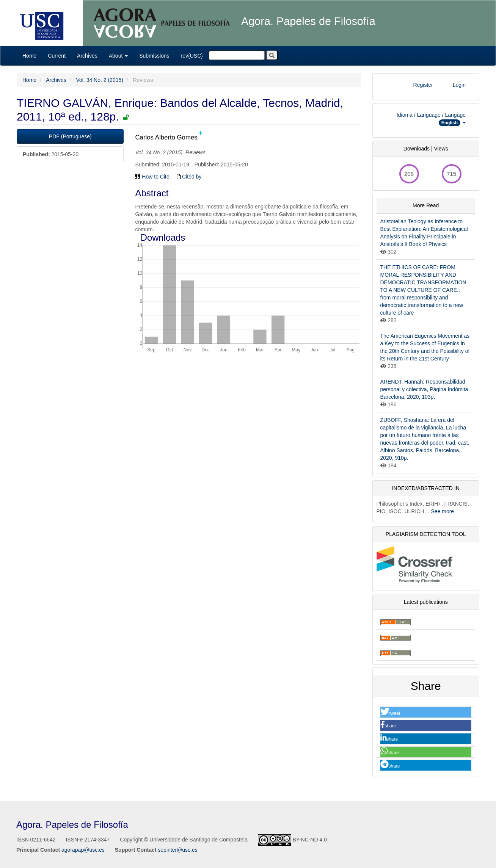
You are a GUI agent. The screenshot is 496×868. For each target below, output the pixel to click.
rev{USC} (192, 56)
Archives (87, 56)
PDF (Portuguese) (70, 136)
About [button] (118, 56)
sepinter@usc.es (177, 850)
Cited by (189, 177)
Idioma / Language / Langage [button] (431, 119)
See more (442, 511)
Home (29, 56)
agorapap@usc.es (83, 850)
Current (57, 56)
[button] (426, 713)
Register (423, 85)
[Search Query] (237, 55)
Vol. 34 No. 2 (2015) (100, 80)
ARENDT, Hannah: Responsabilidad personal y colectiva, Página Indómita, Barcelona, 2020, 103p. (425, 389)
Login (459, 85)
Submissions (154, 56)
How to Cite (152, 177)
